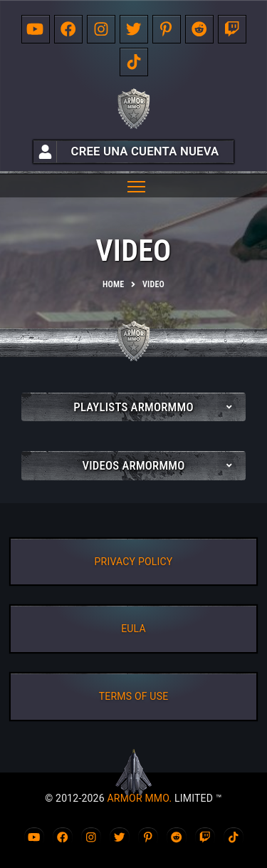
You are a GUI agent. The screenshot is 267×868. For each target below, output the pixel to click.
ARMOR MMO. (139, 798)
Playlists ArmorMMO (133, 407)
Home (113, 284)
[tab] (133, 407)
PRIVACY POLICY (134, 562)
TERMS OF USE (134, 696)
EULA (133, 629)
